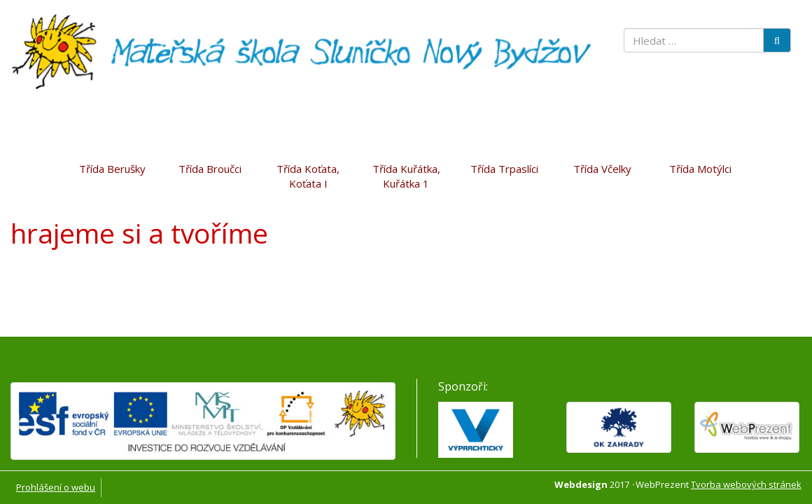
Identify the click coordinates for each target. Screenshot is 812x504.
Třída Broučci (210, 169)
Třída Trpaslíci (504, 169)
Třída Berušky (112, 169)
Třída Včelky (602, 169)
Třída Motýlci (700, 169)
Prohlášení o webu (56, 487)
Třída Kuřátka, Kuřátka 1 (406, 176)
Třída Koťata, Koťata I (308, 176)
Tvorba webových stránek (746, 484)
